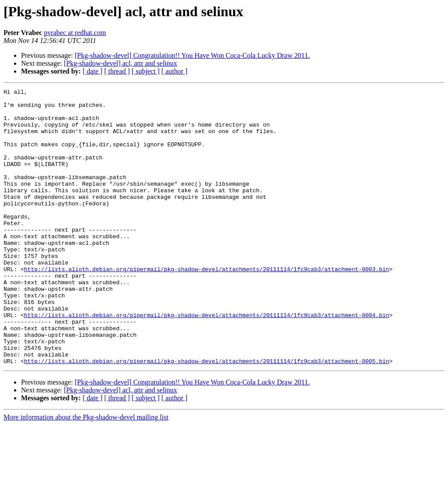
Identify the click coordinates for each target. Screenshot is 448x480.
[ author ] (175, 71)
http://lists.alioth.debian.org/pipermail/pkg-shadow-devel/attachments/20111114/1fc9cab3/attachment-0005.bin (207, 416)
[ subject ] (146, 71)
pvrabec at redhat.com (75, 33)
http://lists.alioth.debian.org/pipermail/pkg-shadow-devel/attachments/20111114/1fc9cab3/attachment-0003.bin (207, 306)
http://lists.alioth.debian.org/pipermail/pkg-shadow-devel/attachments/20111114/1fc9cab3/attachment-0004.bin (207, 361)
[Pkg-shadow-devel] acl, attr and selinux (121, 63)
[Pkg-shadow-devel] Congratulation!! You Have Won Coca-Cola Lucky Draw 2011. (192, 55)
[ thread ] (117, 71)
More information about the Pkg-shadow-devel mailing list (86, 472)
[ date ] (93, 71)
